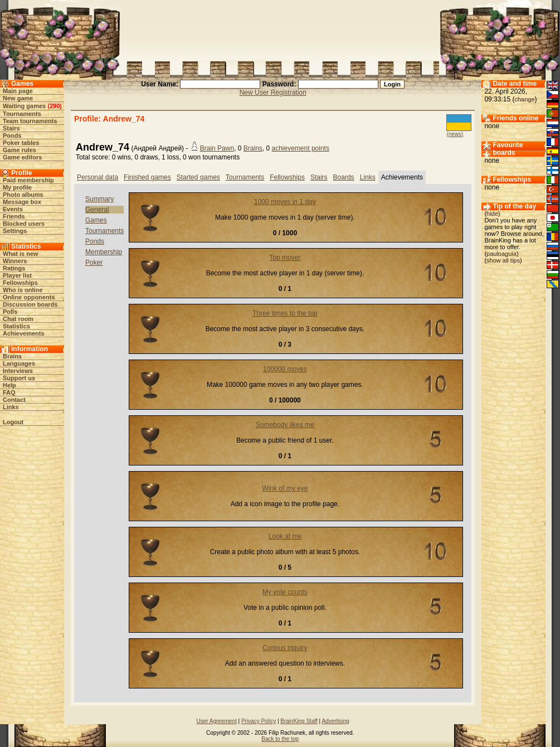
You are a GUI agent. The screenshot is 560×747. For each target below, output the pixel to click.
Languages (19, 363)
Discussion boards (30, 304)
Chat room (18, 319)
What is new (21, 254)
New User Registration (273, 93)
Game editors (22, 157)
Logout (13, 422)
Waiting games (24, 106)
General (97, 210)
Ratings (14, 268)
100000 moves (285, 369)
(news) (455, 134)
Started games (198, 177)
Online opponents (29, 297)
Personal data (98, 177)
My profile (17, 187)
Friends (14, 216)
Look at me (285, 536)
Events (13, 209)
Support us (19, 378)
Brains (12, 356)
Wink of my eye (285, 488)
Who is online (23, 290)
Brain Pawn (217, 148)
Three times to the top (285, 313)
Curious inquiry (285, 648)
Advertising (335, 721)
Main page (18, 91)
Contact (14, 400)
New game (18, 98)
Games (96, 220)
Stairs (11, 128)
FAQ (9, 392)
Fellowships (20, 283)
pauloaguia (501, 254)
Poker (94, 263)
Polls (10, 312)
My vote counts (285, 592)
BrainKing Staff (299, 721)
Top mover (285, 258)
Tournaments (22, 114)
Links (11, 407)
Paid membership (28, 180)
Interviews (18, 371)
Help (9, 385)
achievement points (301, 148)
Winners (15, 261)
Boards (344, 177)
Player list (17, 275)
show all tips (503, 260)
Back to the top (280, 739)
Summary (99, 199)
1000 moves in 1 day (285, 202)
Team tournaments (30, 121)
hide (492, 214)
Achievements (24, 333)
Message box (22, 202)
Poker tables (21, 143)
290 (55, 106)
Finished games (147, 177)
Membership (104, 252)
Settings (15, 231)
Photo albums (23, 195)
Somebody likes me (285, 425)
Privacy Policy (259, 721)
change (524, 99)
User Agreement (216, 721)
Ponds (12, 135)
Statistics (16, 326)
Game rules (20, 150)
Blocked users (24, 224)
